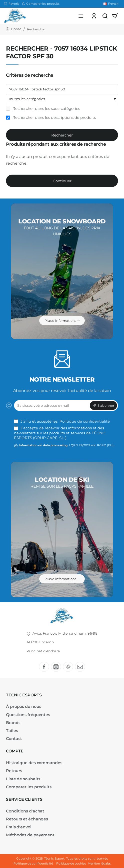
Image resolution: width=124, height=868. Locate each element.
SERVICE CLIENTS (24, 799)
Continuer (62, 182)
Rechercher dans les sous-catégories (43, 110)
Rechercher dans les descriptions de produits (51, 119)
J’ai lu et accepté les (62, 421)
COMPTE (15, 751)
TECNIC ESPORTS (24, 695)
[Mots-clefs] (62, 91)
